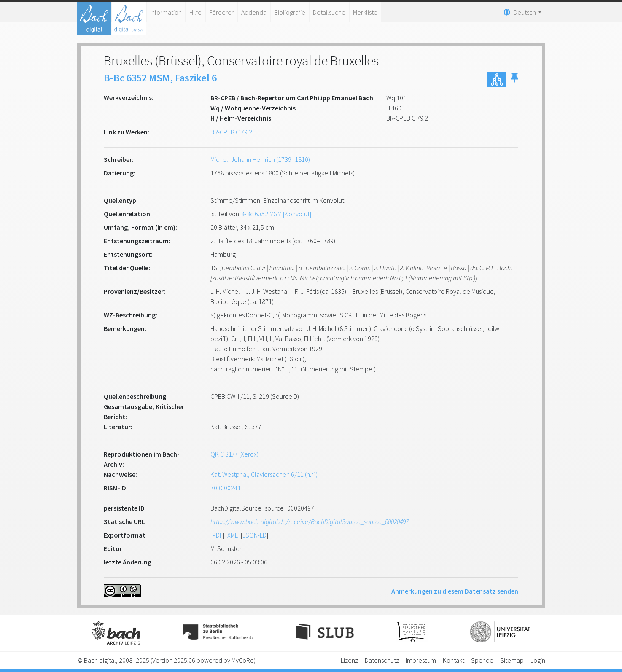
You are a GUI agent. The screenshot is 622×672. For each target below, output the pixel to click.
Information (166, 12)
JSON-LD (254, 535)
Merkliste (365, 12)
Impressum (421, 660)
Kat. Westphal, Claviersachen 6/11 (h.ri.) (264, 474)
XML (233, 535)
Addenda (254, 12)
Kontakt (454, 660)
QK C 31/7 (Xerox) (234, 454)
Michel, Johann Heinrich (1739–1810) (260, 159)
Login (538, 660)
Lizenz (349, 660)
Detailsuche (329, 12)
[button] (514, 79)
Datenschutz (382, 660)
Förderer (221, 12)
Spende (482, 660)
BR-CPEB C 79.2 (231, 132)
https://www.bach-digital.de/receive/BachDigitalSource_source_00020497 (310, 521)
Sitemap (512, 660)
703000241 (226, 488)
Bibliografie (290, 12)
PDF (217, 535)
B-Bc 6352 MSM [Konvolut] (276, 214)
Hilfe (195, 12)
